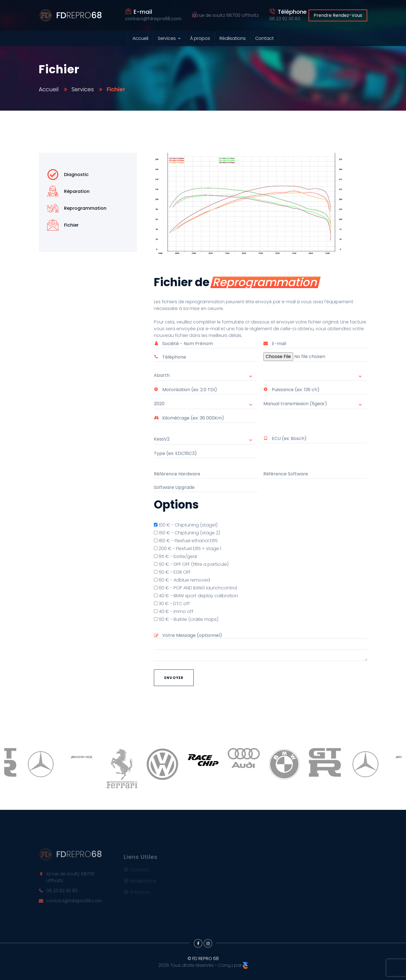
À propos (200, 38)
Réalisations (233, 38)
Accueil (140, 38)
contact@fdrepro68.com (74, 904)
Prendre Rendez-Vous (338, 15)
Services (167, 38)
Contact (264, 38)
